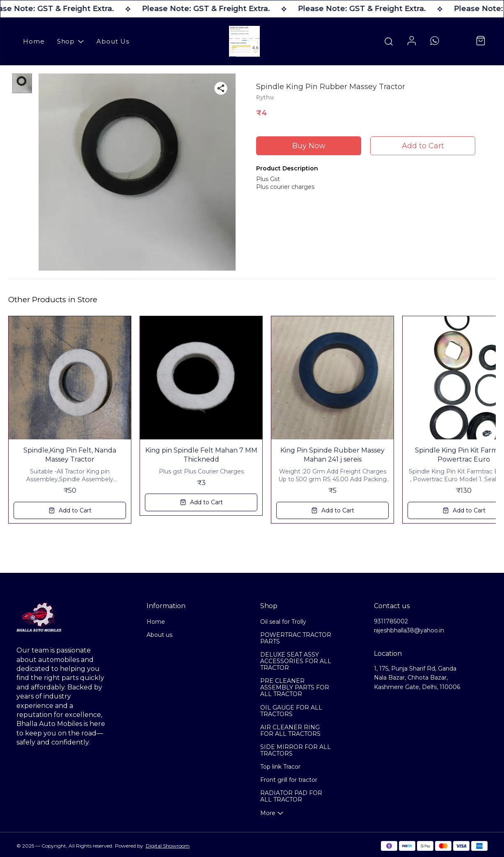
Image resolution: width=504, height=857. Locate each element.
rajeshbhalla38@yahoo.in (409, 630)
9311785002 (391, 621)
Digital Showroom (168, 846)
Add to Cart (423, 146)
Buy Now (309, 146)
